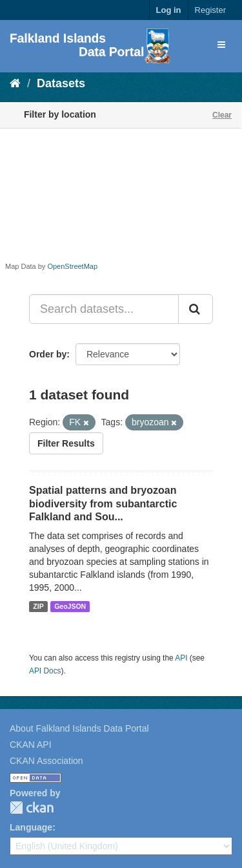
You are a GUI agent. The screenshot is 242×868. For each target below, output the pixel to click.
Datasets (61, 83)
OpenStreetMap (72, 266)
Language (31, 827)
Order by (48, 354)
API (181, 658)
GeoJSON (70, 606)
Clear (222, 115)
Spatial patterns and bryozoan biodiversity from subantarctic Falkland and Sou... (103, 504)
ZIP (38, 606)
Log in (169, 10)
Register (210, 10)
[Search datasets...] (104, 309)
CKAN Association (46, 761)
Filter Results (66, 443)
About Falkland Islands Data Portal (79, 728)
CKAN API (31, 745)
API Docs (45, 671)
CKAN (32, 808)
